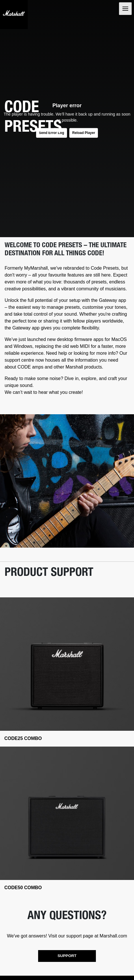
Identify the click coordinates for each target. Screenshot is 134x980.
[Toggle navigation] (125, 9)
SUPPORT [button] (67, 956)
